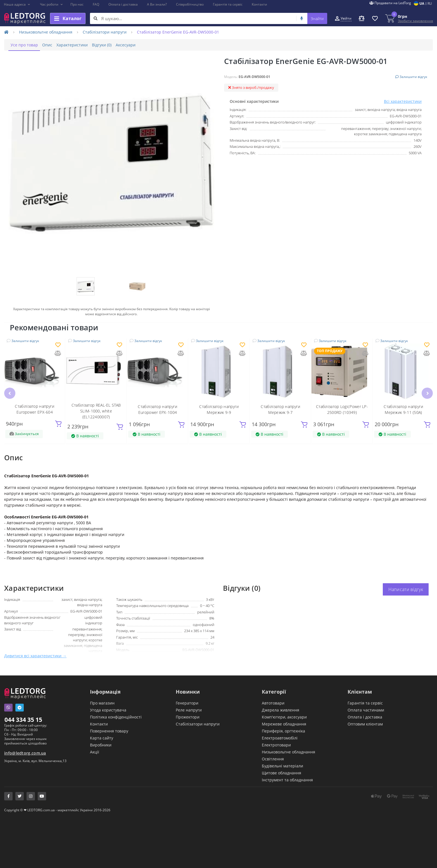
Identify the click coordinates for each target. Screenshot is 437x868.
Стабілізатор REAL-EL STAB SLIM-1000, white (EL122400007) (96, 411)
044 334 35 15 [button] (23, 719)
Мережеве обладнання (284, 724)
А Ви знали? (157, 4)
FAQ (96, 4)
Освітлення (273, 759)
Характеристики (82, 45)
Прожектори (188, 717)
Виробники (101, 745)
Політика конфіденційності (116, 717)
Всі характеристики (403, 101)
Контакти (259, 4)
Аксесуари (144, 45)
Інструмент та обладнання (287, 780)
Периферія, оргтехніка (283, 731)
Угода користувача (108, 710)
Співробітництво (190, 4)
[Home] (6, 32)
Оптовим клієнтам (365, 724)
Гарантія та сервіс (228, 4)
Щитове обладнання (282, 773)
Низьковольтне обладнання (46, 32)
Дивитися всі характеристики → (35, 655)
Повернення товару (109, 731)
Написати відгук (406, 589)
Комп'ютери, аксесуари (284, 717)
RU (430, 3)
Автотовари (273, 703)
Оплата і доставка (123, 4)
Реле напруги (189, 710)
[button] (17, 4)
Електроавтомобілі (280, 738)
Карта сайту (102, 738)
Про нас (77, 4)
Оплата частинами (366, 710)
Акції (95, 752)
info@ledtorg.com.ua (25, 753)
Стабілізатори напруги (105, 32)
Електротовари (276, 745)
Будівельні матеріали (282, 766)
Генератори (187, 703)
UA (422, 3)
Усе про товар (26, 45)
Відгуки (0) (116, 45)
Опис (53, 45)
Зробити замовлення (415, 21)
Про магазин (102, 703)
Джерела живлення (281, 710)
